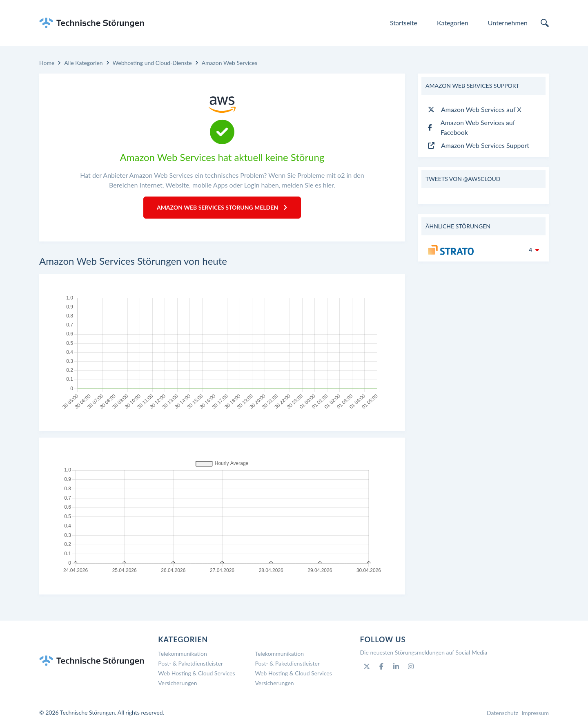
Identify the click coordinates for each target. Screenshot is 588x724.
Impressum (535, 713)
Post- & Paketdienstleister (190, 663)
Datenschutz (502, 713)
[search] (545, 23)
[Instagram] (411, 666)
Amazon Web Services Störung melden (222, 207)
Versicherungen (177, 683)
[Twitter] (367, 666)
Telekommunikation (183, 654)
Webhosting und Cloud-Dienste (152, 63)
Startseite (404, 23)
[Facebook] (381, 666)
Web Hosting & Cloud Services (196, 673)
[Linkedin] (396, 666)
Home (47, 63)
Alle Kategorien (83, 63)
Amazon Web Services (229, 63)
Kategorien (453, 23)
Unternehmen (508, 23)
